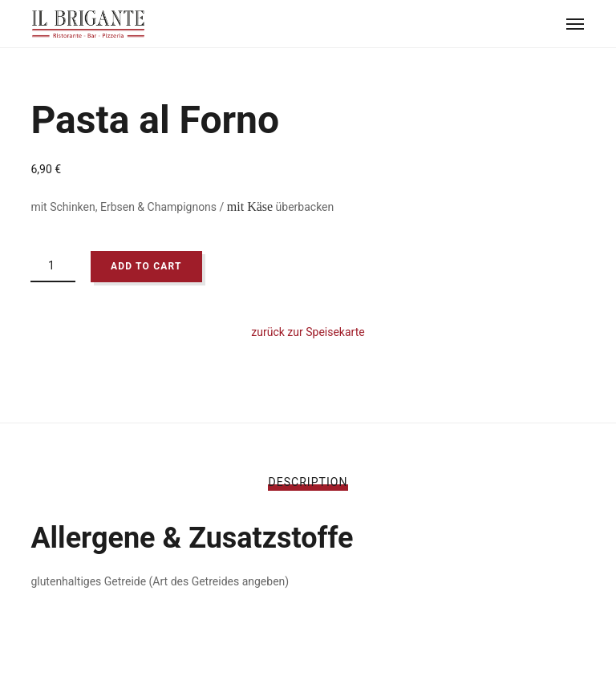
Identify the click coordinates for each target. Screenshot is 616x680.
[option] (308, 81)
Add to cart (146, 266)
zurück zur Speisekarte (308, 332)
